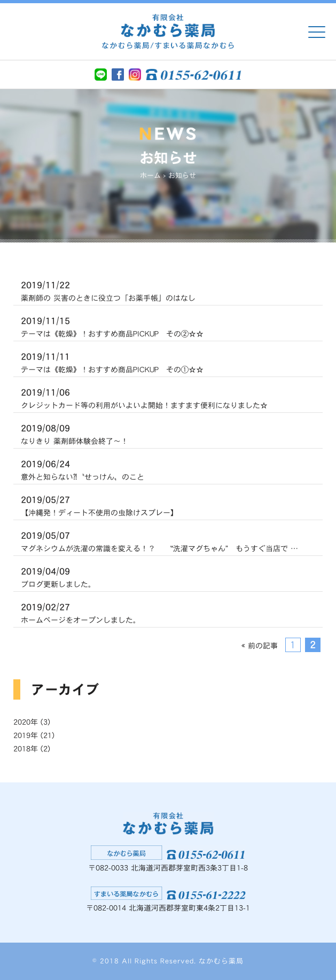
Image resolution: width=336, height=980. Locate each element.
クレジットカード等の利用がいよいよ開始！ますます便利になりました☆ (144, 397)
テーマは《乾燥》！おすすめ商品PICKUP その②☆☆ (112, 326)
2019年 (26, 735)
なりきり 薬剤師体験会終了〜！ (75, 433)
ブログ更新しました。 (58, 576)
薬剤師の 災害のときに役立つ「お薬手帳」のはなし (108, 290)
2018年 (26, 749)
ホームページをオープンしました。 (81, 612)
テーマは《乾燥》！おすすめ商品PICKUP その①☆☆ (112, 362)
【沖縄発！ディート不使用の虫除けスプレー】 (99, 505)
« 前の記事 (260, 646)
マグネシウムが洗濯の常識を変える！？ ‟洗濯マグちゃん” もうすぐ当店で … (159, 540)
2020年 (26, 722)
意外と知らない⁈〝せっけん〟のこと (83, 469)
